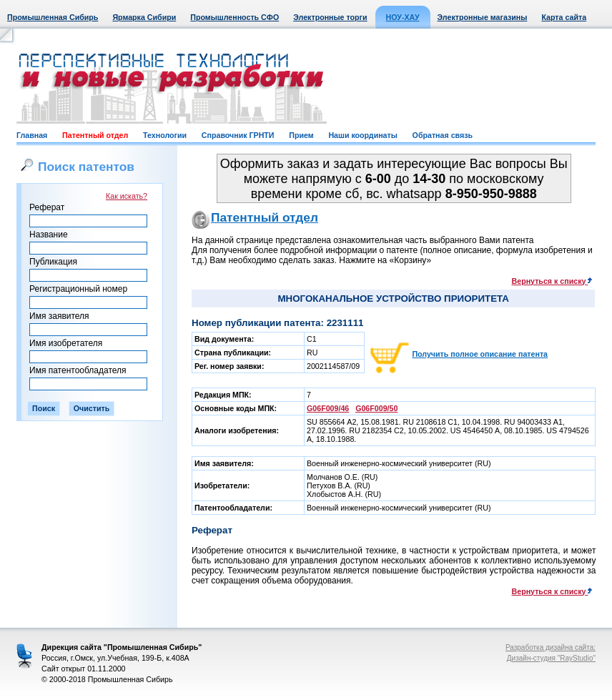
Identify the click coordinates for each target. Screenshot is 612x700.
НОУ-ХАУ (403, 17)
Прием (301, 135)
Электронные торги (330, 17)
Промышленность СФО (235, 17)
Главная (32, 135)
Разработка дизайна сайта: (551, 647)
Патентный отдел (95, 135)
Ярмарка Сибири (144, 17)
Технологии (165, 135)
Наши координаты (362, 135)
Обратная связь (443, 135)
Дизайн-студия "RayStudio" (551, 658)
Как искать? (127, 196)
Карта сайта (564, 17)
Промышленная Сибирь (53, 17)
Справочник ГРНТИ (238, 135)
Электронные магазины (483, 17)
